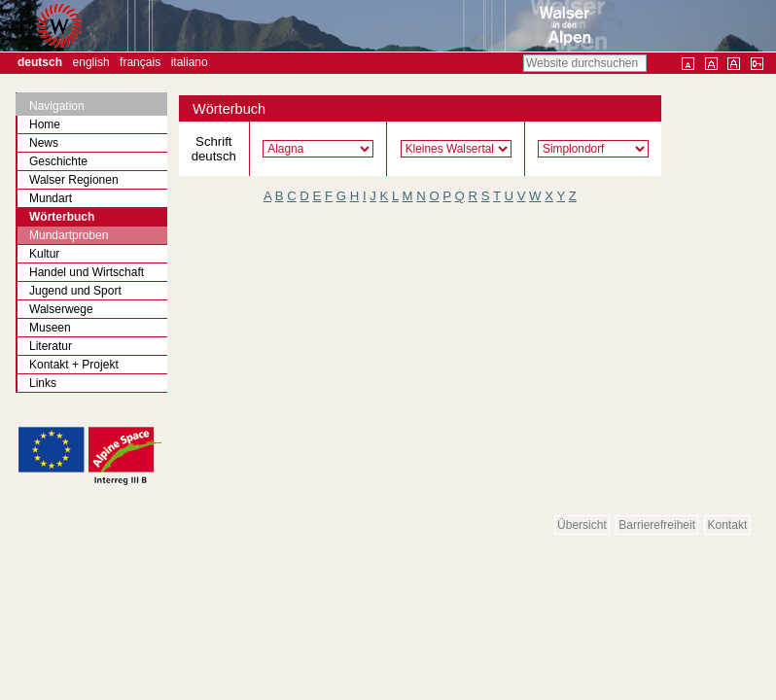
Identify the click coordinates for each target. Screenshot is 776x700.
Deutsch (40, 62)
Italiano (190, 62)
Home (45, 124)
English (91, 62)
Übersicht (582, 525)
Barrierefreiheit (657, 525)
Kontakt (728, 525)
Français (140, 62)
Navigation (57, 106)
